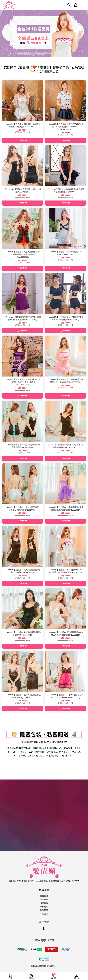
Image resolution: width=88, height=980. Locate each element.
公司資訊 (44, 914)
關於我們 (44, 896)
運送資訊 (44, 903)
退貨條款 (54, 966)
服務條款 (34, 966)
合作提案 (44, 907)
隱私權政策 (44, 966)
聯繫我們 (44, 910)
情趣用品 (44, 899)
